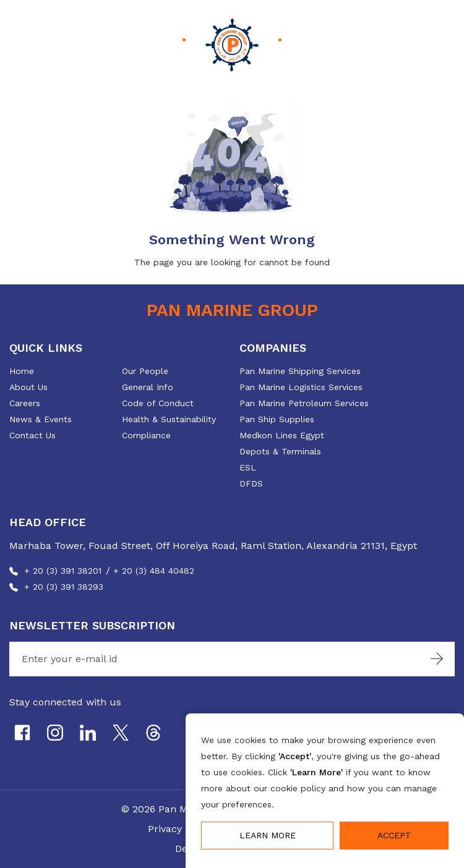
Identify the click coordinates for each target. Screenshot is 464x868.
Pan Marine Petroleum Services (304, 403)
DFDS (251, 483)
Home (22, 371)
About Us (28, 387)
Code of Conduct (158, 403)
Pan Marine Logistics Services (301, 387)
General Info (148, 387)
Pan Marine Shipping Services (300, 371)
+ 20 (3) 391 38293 (64, 587)
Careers (25, 403)
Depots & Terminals (280, 451)
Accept (394, 835)
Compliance (146, 435)
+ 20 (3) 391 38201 (63, 571)
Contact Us (32, 435)
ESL (248, 467)
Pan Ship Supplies (277, 419)
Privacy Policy (180, 829)
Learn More (268, 835)
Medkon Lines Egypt (282, 435)
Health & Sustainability (169, 419)
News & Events (41, 419)
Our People (145, 371)
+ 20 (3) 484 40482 (154, 571)
